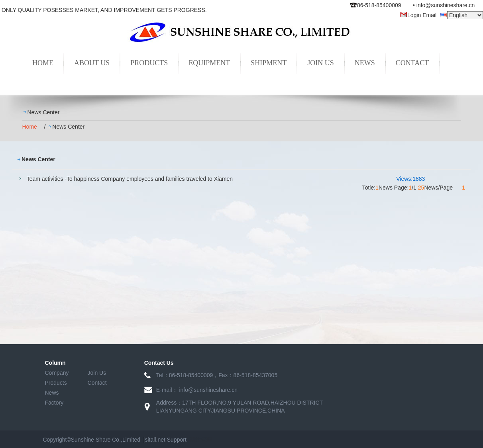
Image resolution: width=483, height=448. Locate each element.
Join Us (97, 373)
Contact (97, 383)
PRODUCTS (149, 63)
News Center (44, 112)
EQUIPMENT (209, 63)
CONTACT (412, 63)
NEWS (365, 63)
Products (56, 383)
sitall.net (155, 440)
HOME (43, 63)
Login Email (418, 15)
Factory (54, 403)
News (52, 393)
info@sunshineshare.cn (446, 5)
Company (57, 373)
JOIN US (321, 63)
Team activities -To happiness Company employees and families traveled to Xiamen (130, 179)
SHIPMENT (269, 63)
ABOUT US (92, 63)
